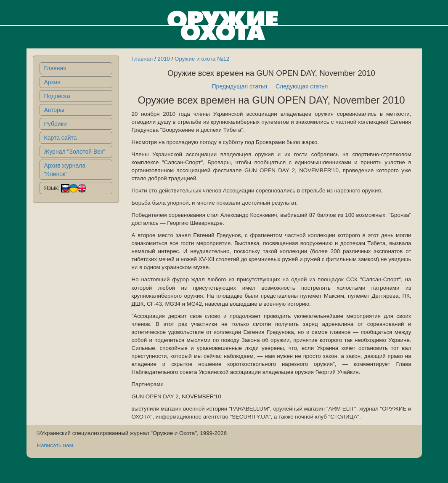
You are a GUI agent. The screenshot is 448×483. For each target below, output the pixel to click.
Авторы (54, 110)
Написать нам (55, 445)
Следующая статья (302, 86)
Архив (52, 82)
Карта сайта (61, 138)
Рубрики (56, 124)
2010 (164, 59)
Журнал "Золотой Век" (75, 152)
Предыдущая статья (239, 86)
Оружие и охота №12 (202, 59)
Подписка (57, 96)
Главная (55, 68)
